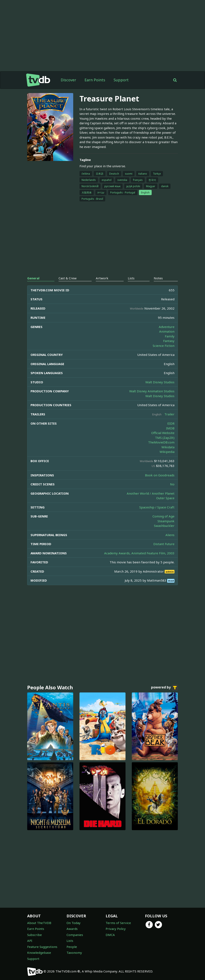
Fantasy (169, 341)
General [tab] (33, 278)
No (172, 484)
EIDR (171, 423)
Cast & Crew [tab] (68, 278)
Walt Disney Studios (160, 382)
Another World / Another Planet (151, 493)
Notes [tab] (158, 278)
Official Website (163, 433)
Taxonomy (74, 953)
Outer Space (165, 498)
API (30, 941)
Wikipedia (167, 452)
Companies (75, 935)
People (72, 947)
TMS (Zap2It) (165, 438)
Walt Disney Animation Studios (152, 391)
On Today (74, 923)
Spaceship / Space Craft (157, 507)
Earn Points (95, 80)
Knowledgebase (39, 953)
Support (121, 80)
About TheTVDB (39, 923)
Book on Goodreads (160, 475)
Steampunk (166, 521)
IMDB (170, 428)
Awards (72, 929)
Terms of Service (118, 923)
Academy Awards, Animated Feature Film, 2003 (139, 553)
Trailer (169, 414)
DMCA (110, 935)
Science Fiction (164, 346)
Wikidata (168, 447)
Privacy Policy (116, 929)
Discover (68, 80)
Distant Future (164, 544)
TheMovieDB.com (161, 442)
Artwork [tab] (102, 278)
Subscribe (35, 935)
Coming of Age (163, 516)
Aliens (170, 535)
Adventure (167, 327)
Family (170, 336)
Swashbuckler (164, 526)
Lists (70, 941)
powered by (164, 688)
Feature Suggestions (42, 947)
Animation (167, 331)
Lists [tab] (131, 278)
